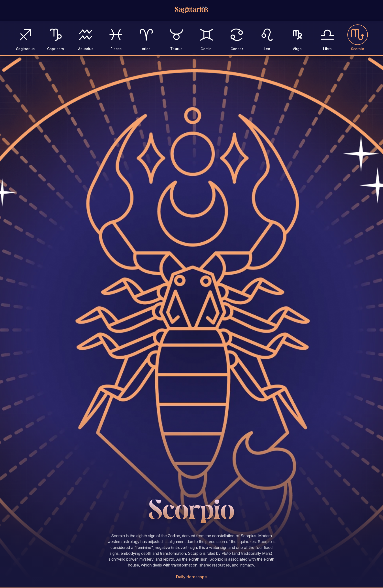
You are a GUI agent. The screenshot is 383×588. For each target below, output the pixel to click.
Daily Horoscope (192, 577)
